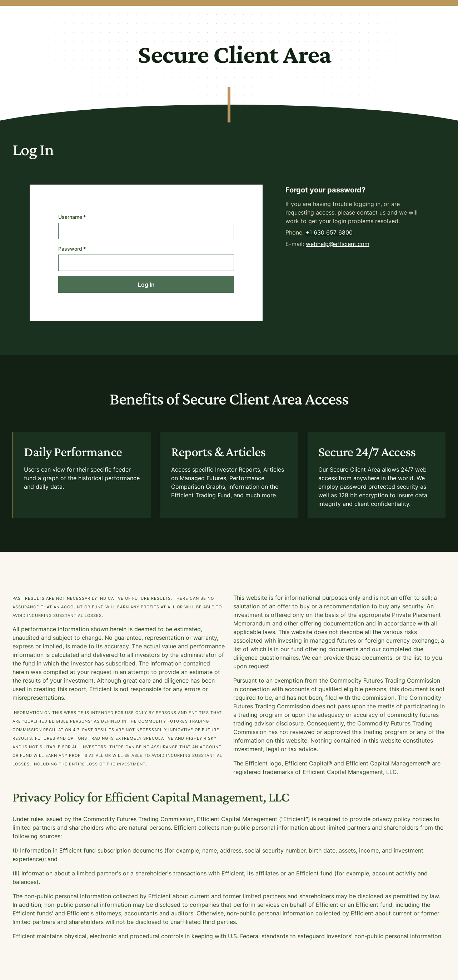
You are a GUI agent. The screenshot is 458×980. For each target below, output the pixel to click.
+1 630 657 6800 (329, 232)
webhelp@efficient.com (338, 244)
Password (72, 249)
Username (72, 217)
